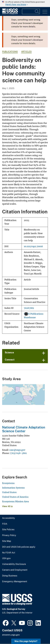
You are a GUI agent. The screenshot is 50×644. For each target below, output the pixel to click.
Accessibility (9, 518)
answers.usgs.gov (11, 635)
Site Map (7, 541)
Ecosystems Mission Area (15, 501)
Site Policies (8, 530)
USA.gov (6, 558)
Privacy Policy (9, 535)
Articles (26, 52)
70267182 (29, 308)
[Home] (10, 14)
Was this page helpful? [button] (26, 641)
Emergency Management (15, 582)
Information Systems (13, 488)
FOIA (5, 524)
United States (9, 492)
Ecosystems (8, 483)
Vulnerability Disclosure (14, 564)
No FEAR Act (9, 553)
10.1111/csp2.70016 (33, 246)
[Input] (31, 11)
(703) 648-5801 (18, 453)
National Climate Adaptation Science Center (24, 429)
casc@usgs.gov (17, 450)
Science (9, 352)
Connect (10, 360)
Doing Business (10, 576)
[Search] (37, 11)
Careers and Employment (15, 570)
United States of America (15, 497)
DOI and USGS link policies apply (19, 547)
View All (7, 506)
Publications (10, 52)
